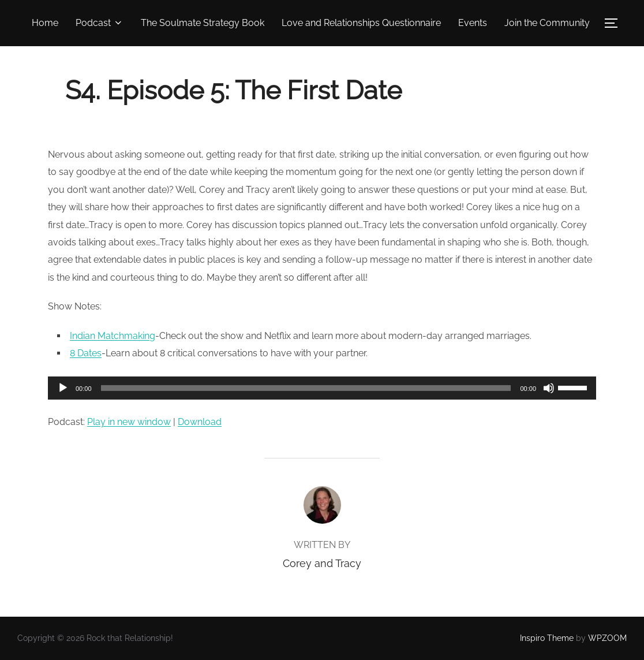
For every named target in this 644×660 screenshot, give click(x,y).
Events (473, 23)
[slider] (306, 388)
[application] (322, 388)
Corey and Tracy (322, 563)
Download (200, 422)
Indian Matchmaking (113, 336)
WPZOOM (607, 638)
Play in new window (129, 422)
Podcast (100, 23)
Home (45, 23)
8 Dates (86, 353)
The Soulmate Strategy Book (203, 23)
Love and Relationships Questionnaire (361, 23)
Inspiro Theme (547, 638)
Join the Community (547, 23)
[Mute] (549, 388)
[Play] (63, 388)
